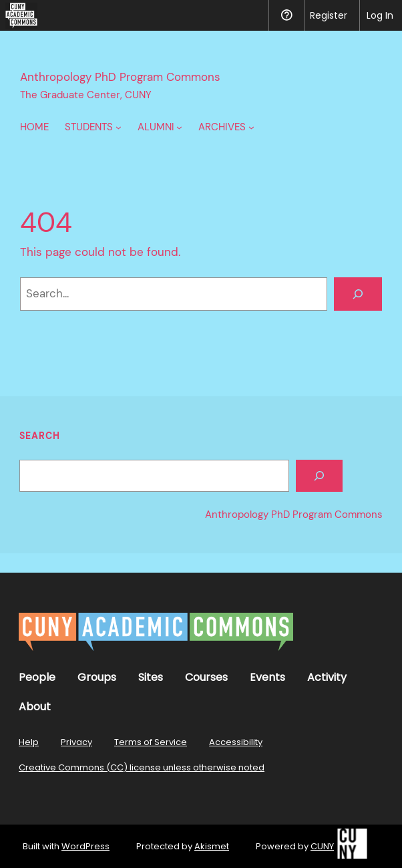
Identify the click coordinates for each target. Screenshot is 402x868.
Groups (97, 677)
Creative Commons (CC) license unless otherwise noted (142, 767)
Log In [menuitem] (380, 15)
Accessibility (236, 742)
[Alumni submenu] (179, 127)
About (35, 707)
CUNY (322, 846)
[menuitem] (19, 15)
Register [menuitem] (329, 15)
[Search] (358, 294)
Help (29, 742)
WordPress (85, 846)
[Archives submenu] (251, 127)
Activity (327, 677)
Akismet (212, 846)
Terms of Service (151, 742)
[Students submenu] (119, 127)
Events (267, 677)
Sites (151, 677)
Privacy (76, 742)
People (37, 677)
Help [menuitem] (286, 15)
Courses (206, 677)
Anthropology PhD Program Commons (120, 77)
